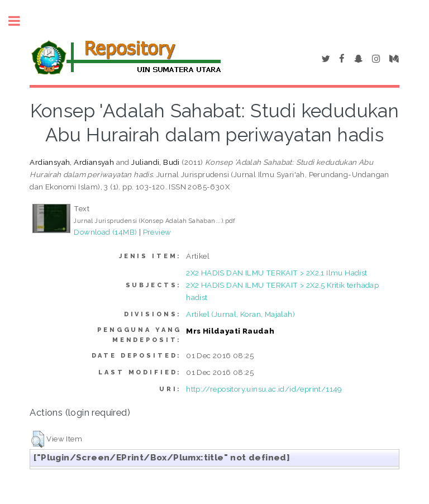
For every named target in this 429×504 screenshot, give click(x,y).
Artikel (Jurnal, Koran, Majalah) (240, 314)
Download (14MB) (105, 232)
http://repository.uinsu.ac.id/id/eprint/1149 (264, 389)
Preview (157, 232)
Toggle (20, 21)
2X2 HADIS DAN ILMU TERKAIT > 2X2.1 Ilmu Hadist (277, 273)
